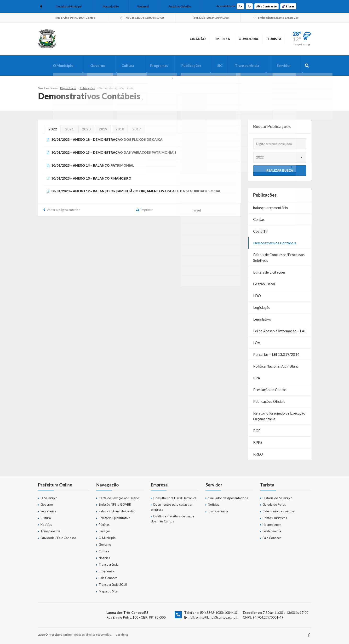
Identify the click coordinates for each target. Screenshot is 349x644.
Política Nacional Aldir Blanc (276, 366)
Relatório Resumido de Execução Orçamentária (279, 416)
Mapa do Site (111, 6)
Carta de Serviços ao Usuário (119, 498)
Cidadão (167, 39)
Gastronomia (272, 531)
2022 (53, 129)
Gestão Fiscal (264, 284)
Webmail (143, 6)
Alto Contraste (266, 6)
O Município (52, 65)
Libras (288, 6)
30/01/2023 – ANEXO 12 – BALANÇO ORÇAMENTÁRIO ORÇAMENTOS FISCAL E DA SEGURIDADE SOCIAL (136, 191)
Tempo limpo (300, 44)
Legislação (262, 307)
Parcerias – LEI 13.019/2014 (276, 354)
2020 (86, 129)
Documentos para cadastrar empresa (172, 507)
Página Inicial (68, 88)
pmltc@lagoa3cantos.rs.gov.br (218, 617)
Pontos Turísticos (275, 518)
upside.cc (122, 635)
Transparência (244, 65)
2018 (120, 129)
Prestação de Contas (270, 390)
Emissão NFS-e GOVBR (115, 504)
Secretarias (48, 511)
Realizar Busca (280, 170)
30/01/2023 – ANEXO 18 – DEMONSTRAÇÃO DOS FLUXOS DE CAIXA (107, 139)
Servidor (282, 65)
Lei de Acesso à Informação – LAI (279, 331)
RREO (258, 454)
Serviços (105, 531)
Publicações (186, 65)
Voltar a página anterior (63, 210)
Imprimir (147, 210)
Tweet (197, 210)
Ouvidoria (235, 39)
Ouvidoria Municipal (69, 6)
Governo (88, 65)
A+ (240, 6)
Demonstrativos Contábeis (275, 243)
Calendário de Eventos (278, 511)
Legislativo (262, 319)
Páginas (104, 525)
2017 (137, 129)
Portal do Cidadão (180, 6)
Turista (269, 39)
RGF (257, 431)
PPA (257, 378)
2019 (103, 129)
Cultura (119, 65)
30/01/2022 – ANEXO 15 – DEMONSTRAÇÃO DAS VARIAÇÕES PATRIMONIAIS (114, 152)
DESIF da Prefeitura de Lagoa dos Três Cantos (172, 519)
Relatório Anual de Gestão (117, 511)
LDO (257, 296)
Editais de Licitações (269, 272)
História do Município (277, 498)
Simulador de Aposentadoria (228, 498)
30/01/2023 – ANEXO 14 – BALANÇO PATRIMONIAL (93, 165)
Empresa (200, 39)
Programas (152, 65)
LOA (257, 343)
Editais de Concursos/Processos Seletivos (279, 258)
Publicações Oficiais (269, 401)
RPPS (258, 442)
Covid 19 (260, 231)
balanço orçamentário (271, 208)
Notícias (46, 525)
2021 (69, 129)
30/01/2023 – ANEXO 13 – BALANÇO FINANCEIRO (91, 178)
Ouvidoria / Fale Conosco (58, 538)
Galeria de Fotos (274, 504)
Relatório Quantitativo (114, 518)
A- (249, 6)
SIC (216, 65)
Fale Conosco (108, 578)
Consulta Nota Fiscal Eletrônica (175, 498)
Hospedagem (272, 525)
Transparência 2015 (113, 585)
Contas (259, 219)
